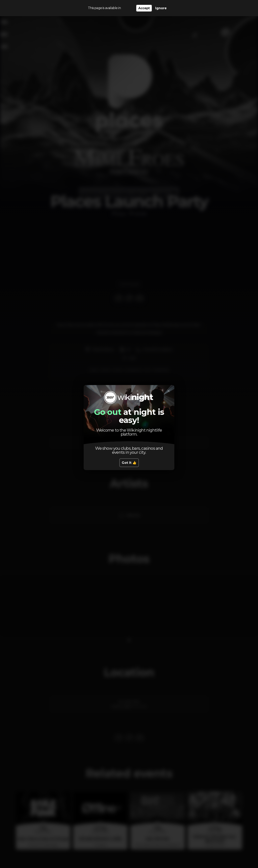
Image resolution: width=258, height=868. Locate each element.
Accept (144, 8)
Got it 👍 (129, 463)
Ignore (161, 8)
